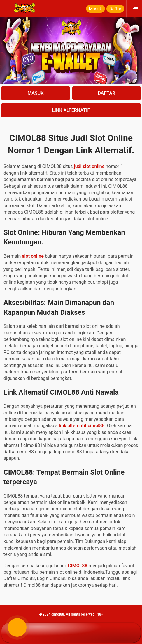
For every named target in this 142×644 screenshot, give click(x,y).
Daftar (115, 9)
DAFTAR (106, 93)
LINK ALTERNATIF (71, 110)
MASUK (35, 93)
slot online (33, 256)
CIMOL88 (78, 566)
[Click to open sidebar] (135, 9)
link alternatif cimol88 (82, 426)
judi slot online (89, 166)
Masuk (95, 9)
